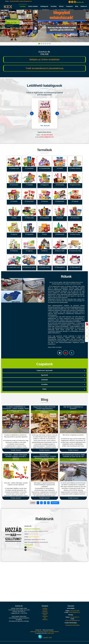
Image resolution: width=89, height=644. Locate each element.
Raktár (44, 389)
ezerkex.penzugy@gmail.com (72, 620)
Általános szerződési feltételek (51, 632)
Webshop (45, 612)
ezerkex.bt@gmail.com (26, 1)
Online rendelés (33, 6)
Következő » (55, 503)
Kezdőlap (23, 6)
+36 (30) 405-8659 (14, 1)
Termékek (54, 6)
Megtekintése (10, 26)
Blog (77, 6)
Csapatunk (69, 6)
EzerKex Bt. (29, 547)
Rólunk (61, 6)
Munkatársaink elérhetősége (72, 625)
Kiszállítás (44, 384)
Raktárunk (84, 6)
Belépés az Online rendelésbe (44, 60)
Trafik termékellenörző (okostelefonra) (44, 68)
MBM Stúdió (51, 633)
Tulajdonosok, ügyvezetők (45, 370)
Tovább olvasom (16, 450)
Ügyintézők (44, 375)
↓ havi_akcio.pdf (44, 126)
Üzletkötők (45, 380)
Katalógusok (44, 6)
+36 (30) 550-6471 (75, 617)
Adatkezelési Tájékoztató (36, 632)
